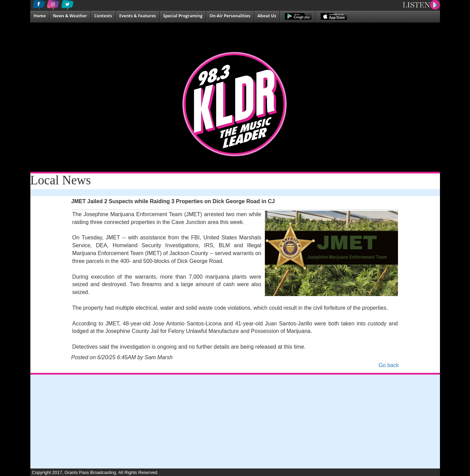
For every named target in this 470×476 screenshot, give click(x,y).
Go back (389, 365)
